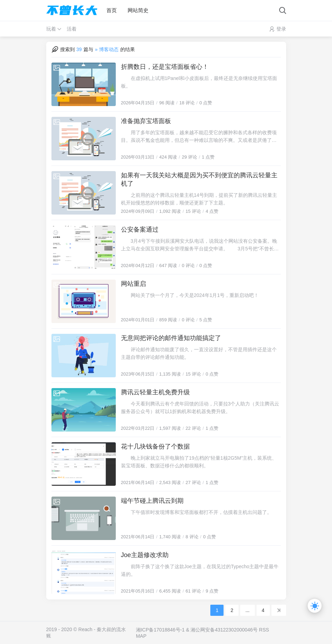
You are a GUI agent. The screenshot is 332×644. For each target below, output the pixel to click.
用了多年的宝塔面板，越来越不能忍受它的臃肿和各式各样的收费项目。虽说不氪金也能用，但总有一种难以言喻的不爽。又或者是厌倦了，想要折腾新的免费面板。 (199, 137)
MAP (141, 636)
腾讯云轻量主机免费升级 (155, 392)
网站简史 (138, 10)
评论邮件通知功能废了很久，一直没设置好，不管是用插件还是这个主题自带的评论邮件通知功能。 (199, 353)
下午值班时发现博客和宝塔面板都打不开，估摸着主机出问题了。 (196, 512)
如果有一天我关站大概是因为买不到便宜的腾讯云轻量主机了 (199, 179)
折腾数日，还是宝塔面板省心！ (165, 67)
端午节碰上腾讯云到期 (152, 501)
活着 (72, 29)
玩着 (51, 29)
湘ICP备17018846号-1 (160, 630)
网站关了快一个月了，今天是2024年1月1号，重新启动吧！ (190, 295)
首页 (112, 10)
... (248, 610)
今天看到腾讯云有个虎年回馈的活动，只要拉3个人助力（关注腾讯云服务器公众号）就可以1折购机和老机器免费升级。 (200, 408)
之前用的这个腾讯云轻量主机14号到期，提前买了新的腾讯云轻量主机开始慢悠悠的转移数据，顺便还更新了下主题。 (199, 199)
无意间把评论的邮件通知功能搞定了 (171, 338)
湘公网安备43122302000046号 (224, 630)
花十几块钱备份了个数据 (155, 446)
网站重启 (133, 284)
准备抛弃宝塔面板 (146, 121)
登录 (281, 29)
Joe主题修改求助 (145, 555)
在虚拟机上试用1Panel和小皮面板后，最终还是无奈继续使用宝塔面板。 (199, 82)
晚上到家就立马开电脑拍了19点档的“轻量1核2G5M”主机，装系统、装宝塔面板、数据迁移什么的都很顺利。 (199, 462)
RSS (264, 630)
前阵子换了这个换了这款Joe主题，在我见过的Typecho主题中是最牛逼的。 (200, 570)
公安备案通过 (140, 230)
